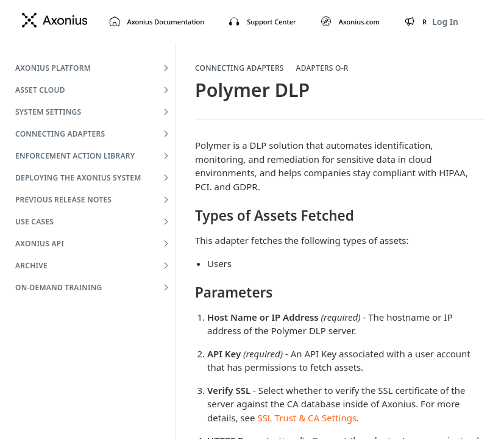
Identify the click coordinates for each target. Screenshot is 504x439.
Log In (445, 22)
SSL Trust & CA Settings (307, 418)
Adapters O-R (322, 68)
